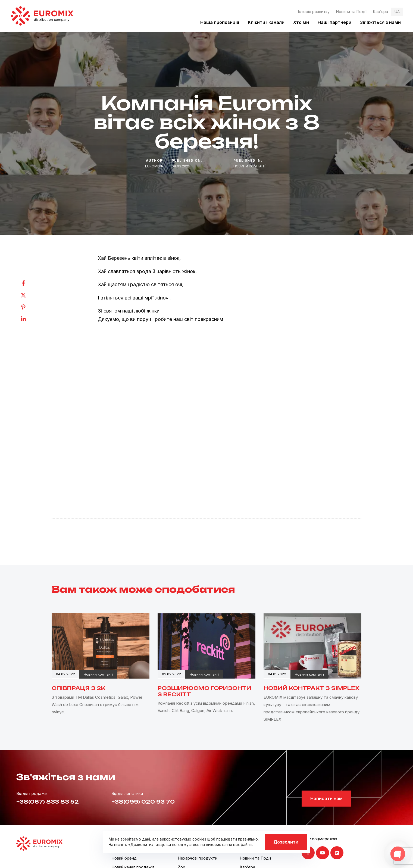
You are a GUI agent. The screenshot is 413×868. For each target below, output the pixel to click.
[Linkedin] (29, 319)
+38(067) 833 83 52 (48, 802)
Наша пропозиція (220, 22)
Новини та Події (351, 12)
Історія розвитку (314, 12)
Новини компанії (250, 166)
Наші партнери (334, 22)
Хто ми (301, 22)
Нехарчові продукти (198, 858)
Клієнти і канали (266, 22)
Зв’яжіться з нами (380, 22)
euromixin (154, 166)
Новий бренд (124, 858)
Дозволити (286, 842)
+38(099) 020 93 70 (143, 802)
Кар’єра (381, 12)
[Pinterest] (29, 307)
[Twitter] (29, 295)
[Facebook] (29, 283)
